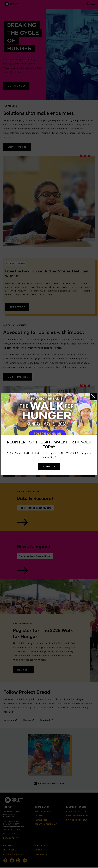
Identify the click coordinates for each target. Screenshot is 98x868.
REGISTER (49, 466)
